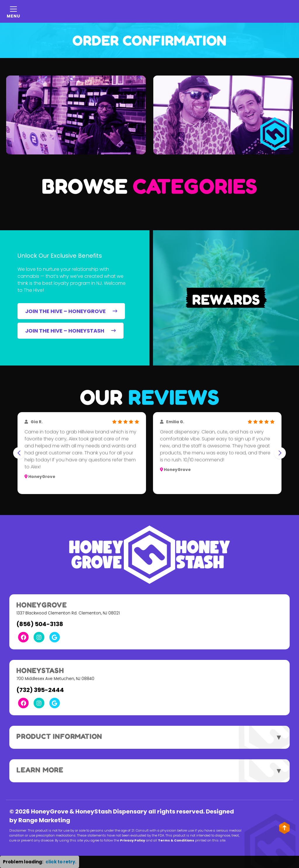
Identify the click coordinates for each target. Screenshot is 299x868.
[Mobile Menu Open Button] (13, 11)
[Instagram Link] (39, 637)
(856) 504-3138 (40, 624)
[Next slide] (280, 453)
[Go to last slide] (19, 453)
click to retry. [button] (61, 862)
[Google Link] (55, 637)
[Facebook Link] (23, 637)
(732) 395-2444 (40, 690)
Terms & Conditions (176, 840)
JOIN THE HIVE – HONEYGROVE (71, 311)
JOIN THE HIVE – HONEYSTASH (71, 331)
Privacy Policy (133, 840)
